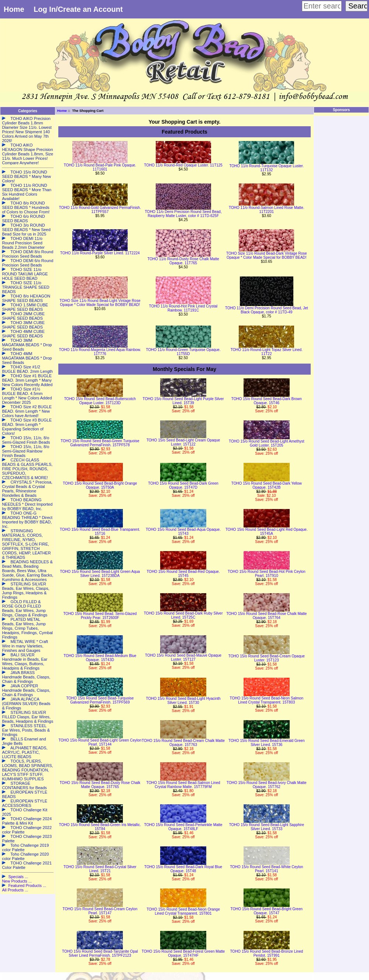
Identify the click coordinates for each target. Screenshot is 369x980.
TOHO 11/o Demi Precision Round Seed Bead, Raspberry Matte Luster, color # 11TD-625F (183, 214)
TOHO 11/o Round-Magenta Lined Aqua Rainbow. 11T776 (100, 352)
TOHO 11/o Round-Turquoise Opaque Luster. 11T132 (266, 168)
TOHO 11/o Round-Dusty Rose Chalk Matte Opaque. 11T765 (183, 261)
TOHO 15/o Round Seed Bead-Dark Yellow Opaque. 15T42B (267, 485)
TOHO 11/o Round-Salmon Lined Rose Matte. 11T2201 (266, 210)
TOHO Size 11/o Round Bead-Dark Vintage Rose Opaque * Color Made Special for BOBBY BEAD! (267, 255)
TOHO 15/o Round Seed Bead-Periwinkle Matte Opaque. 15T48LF (183, 827)
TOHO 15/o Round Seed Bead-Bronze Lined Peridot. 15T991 (266, 953)
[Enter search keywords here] (322, 6)
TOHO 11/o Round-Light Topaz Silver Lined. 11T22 (267, 352)
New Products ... (17, 881)
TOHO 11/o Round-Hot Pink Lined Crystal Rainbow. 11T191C (183, 308)
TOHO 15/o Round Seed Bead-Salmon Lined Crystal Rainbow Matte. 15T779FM (183, 785)
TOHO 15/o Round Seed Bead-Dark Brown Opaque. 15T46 (267, 401)
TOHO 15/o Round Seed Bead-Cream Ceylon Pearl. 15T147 (100, 911)
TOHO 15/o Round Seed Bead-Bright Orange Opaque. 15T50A (100, 485)
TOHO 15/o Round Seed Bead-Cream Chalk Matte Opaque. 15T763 (183, 743)
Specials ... (18, 877)
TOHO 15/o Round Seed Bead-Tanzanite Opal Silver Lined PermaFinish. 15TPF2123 (100, 953)
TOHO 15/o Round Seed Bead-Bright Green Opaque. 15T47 (267, 911)
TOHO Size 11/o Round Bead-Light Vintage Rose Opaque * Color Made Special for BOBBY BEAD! (100, 303)
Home (14, 9)
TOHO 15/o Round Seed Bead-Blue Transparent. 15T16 (100, 532)
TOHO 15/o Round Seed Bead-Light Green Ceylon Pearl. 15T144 (100, 742)
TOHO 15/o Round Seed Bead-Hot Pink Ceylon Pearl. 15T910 (267, 574)
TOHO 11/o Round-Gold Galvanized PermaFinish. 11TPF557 (100, 210)
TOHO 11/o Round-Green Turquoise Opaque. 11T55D (183, 352)
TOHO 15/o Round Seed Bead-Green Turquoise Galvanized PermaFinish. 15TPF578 (100, 443)
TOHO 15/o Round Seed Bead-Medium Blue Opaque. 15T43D (100, 658)
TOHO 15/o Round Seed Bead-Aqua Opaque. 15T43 (183, 532)
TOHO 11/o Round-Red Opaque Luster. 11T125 (183, 165)
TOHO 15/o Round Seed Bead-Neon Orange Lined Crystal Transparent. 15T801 (183, 911)
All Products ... (15, 890)
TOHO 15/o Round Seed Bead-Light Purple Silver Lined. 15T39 (183, 401)
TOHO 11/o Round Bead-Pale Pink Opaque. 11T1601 (100, 167)
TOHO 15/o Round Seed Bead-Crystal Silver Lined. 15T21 (100, 869)
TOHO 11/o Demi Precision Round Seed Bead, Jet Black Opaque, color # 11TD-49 (266, 310)
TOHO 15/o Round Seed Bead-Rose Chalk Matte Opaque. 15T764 (266, 616)
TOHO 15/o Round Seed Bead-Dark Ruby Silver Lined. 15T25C (183, 615)
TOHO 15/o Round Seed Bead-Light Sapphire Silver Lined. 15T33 (267, 827)
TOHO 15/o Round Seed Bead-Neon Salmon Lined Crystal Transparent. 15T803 (267, 700)
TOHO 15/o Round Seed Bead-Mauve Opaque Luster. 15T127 (183, 657)
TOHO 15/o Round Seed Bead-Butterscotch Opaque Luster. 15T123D (100, 401)
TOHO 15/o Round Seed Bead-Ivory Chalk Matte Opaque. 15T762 (267, 785)
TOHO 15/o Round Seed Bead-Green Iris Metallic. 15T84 (100, 827)
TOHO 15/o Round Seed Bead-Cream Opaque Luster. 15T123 (267, 658)
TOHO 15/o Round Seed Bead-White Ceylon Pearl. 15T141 (266, 869)
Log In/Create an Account (78, 9)
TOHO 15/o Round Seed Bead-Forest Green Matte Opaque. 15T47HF (183, 953)
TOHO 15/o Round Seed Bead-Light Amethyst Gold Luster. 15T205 (266, 443)
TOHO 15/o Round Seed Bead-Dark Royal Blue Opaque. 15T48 (183, 869)
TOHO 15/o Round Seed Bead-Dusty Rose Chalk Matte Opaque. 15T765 (100, 785)
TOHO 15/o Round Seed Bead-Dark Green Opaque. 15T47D (183, 485)
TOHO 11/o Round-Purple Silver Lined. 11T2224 (100, 253)
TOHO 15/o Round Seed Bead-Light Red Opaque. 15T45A (267, 532)
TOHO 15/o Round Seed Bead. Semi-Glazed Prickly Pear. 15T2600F (100, 616)
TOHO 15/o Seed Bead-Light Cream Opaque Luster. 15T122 (183, 442)
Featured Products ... (27, 886)
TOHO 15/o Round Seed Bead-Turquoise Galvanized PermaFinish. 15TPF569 (100, 700)
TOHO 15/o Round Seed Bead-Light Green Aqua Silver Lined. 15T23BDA (100, 574)
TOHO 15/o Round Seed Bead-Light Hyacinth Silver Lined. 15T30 (183, 701)
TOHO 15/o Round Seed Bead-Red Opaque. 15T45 (183, 574)
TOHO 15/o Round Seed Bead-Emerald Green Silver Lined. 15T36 (267, 743)
